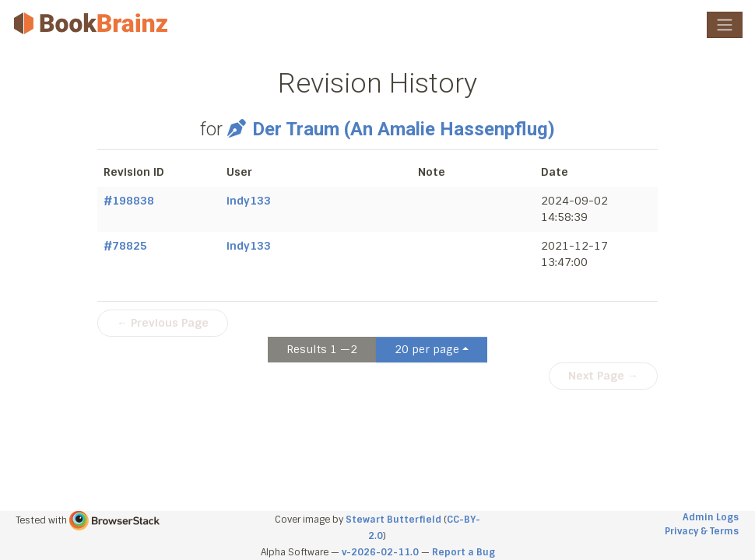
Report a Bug (464, 552)
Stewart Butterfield (393, 520)
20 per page (427, 349)
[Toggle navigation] (725, 25)
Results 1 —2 (322, 349)
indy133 (249, 201)
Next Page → (603, 376)
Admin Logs (711, 517)
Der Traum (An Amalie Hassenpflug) (391, 129)
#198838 (129, 201)
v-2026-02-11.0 (380, 552)
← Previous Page (163, 323)
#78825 (125, 246)
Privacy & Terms (702, 531)
